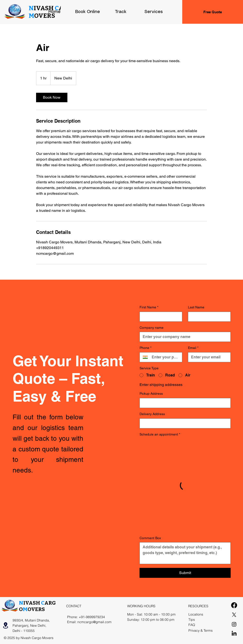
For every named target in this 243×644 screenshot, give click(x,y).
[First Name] (159, 317)
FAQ (192, 625)
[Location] (5, 625)
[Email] (208, 357)
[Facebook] (234, 605)
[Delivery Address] (184, 423)
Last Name (196, 307)
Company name (152, 328)
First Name (149, 307)
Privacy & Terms (201, 630)
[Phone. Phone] (165, 357)
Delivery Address (152, 414)
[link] (52, 97)
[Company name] (184, 337)
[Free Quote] (213, 12)
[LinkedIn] (234, 634)
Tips (192, 620)
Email (193, 348)
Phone (145, 348)
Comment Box (150, 538)
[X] (234, 615)
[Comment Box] (185, 553)
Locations (196, 614)
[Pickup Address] (184, 403)
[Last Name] (208, 317)
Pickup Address (151, 394)
